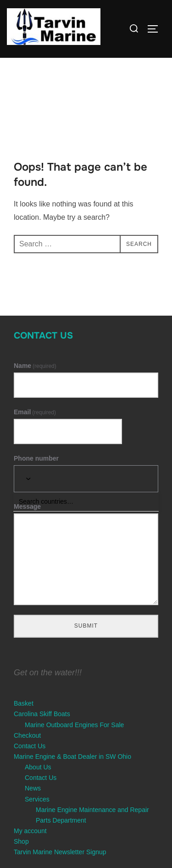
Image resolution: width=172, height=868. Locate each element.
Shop (21, 841)
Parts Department (61, 820)
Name (35, 366)
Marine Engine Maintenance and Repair (92, 810)
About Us (38, 767)
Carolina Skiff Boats (42, 714)
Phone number (36, 458)
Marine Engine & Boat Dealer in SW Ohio (72, 757)
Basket (24, 703)
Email (35, 412)
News (33, 788)
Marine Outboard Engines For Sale (74, 725)
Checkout (27, 735)
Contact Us (43, 336)
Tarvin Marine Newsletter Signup (60, 852)
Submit (86, 626)
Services (37, 799)
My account (30, 831)
